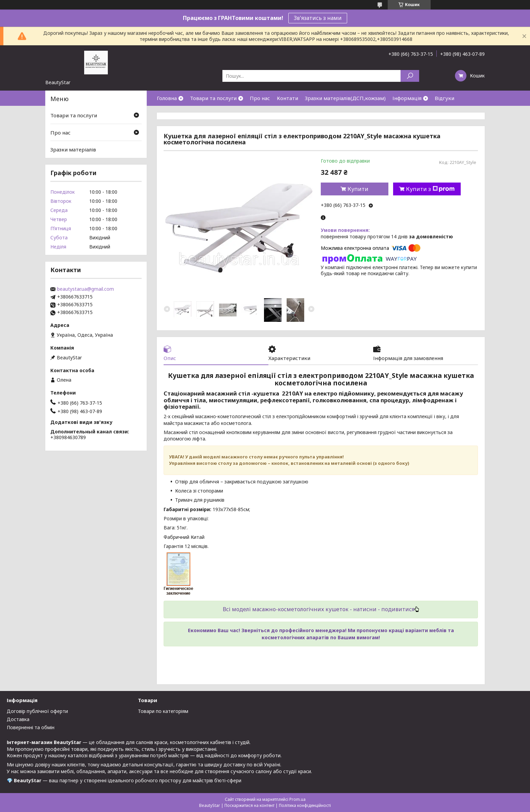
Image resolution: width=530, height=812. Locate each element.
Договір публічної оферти (37, 711)
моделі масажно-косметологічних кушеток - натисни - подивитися (325, 609)
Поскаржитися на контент (249, 805)
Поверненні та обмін (31, 727)
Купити (358, 189)
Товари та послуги (213, 98)
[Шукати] (410, 76)
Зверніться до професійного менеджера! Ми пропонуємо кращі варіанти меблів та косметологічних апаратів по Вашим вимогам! (348, 634)
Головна (167, 98)
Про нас (260, 98)
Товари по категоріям (163, 711)
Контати (287, 98)
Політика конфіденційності (305, 805)
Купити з (430, 189)
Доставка (18, 719)
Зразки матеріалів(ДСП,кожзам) (345, 98)
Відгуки (444, 98)
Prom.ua (297, 799)
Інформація (407, 98)
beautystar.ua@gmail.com (86, 289)
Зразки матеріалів (73, 149)
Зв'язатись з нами (318, 18)
